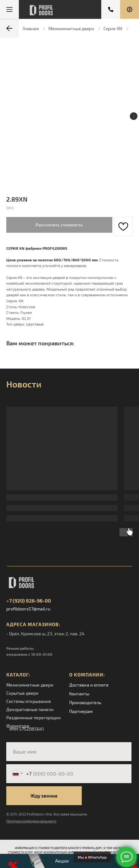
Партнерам (81, 711)
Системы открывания (29, 701)
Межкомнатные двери (71, 28)
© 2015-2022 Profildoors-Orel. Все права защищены (47, 814)
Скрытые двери (22, 693)
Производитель (85, 702)
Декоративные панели (30, 709)
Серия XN (113, 28)
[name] (69, 752)
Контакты (79, 694)
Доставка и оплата (89, 685)
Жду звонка (44, 796)
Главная (31, 28)
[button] (130, 9)
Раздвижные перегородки (33, 718)
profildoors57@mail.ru (28, 609)
